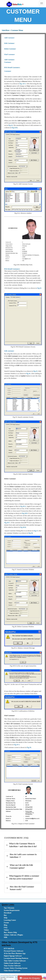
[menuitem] (18, 908)
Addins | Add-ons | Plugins (13, 935)
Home (7, 976)
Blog (5, 925)
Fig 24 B (14, 128)
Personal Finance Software (14, 951)
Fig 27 (36, 531)
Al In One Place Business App (15, 953)
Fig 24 (10, 125)
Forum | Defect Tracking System (16, 968)
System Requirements (12, 910)
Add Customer (9, 38)
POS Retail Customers (12, 67)
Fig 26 (28, 373)
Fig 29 (29, 747)
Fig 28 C (7, 523)
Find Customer (9, 54)
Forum (6, 923)
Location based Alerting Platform (16, 958)
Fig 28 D (23, 527)
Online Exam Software (12, 963)
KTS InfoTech (9, 949)
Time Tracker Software (12, 966)
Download (7, 913)
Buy (5, 915)
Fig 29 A (17, 745)
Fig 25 (35, 371)
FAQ (6, 928)
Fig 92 (39, 288)
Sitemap (2, 975)
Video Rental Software (12, 971)
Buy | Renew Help (10, 932)
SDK (6, 937)
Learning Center (10, 920)
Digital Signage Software (13, 956)
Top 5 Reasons (9, 908)
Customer (8, 62)
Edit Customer (9, 43)
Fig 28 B (25, 513)
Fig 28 (30, 533)
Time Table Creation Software (15, 961)
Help (6, 918)
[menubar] (23, 923)
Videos (6, 930)
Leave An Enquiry (30, 978)
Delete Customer (10, 49)
